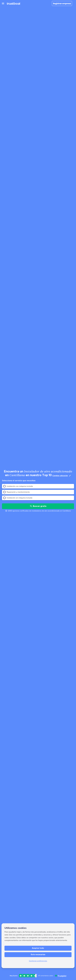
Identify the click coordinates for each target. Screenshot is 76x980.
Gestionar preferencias (38, 961)
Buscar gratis (38, 506)
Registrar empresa (62, 4)
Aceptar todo (38, 948)
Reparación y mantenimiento (16, 492)
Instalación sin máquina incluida (18, 498)
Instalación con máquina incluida (18, 486)
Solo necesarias (38, 955)
